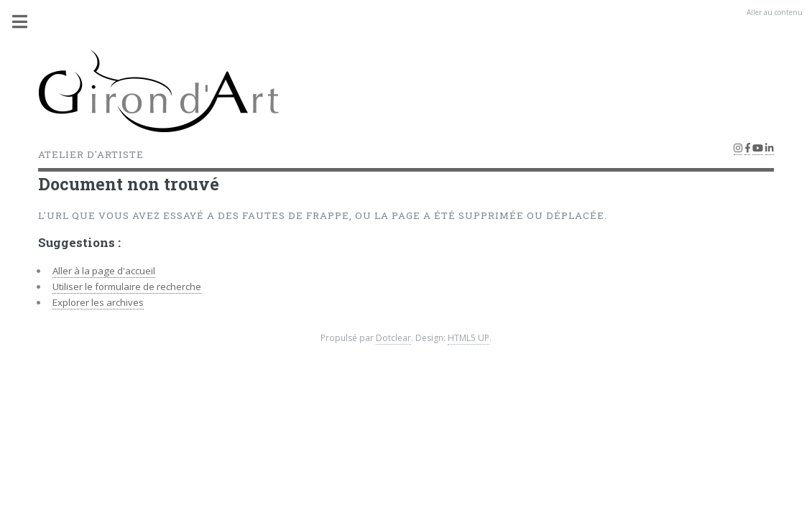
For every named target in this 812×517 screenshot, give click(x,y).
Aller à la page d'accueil (104, 271)
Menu (28, 22)
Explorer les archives (98, 302)
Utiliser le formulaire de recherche (127, 287)
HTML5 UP (469, 338)
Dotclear (393, 338)
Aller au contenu (775, 12)
